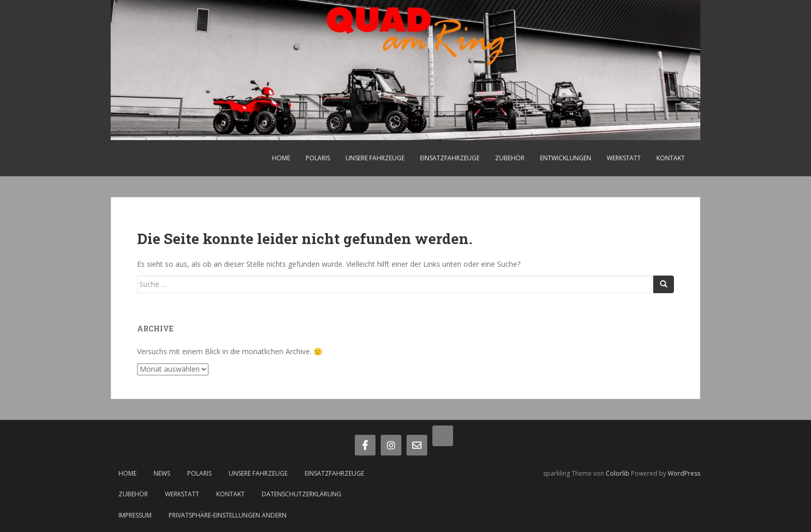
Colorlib (618, 473)
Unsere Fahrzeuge (375, 158)
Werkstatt (624, 158)
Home (281, 158)
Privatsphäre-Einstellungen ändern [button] (228, 515)
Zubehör (510, 158)
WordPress (684, 473)
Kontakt (671, 158)
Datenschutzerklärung (302, 494)
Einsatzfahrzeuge (450, 158)
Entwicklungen (566, 158)
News (162, 473)
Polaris (318, 158)
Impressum (135, 515)
